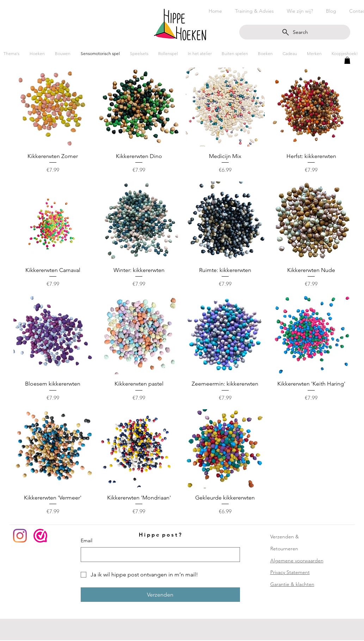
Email (87, 540)
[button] (347, 60)
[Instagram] (20, 536)
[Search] (295, 32)
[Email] (158, 555)
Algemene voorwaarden (297, 561)
